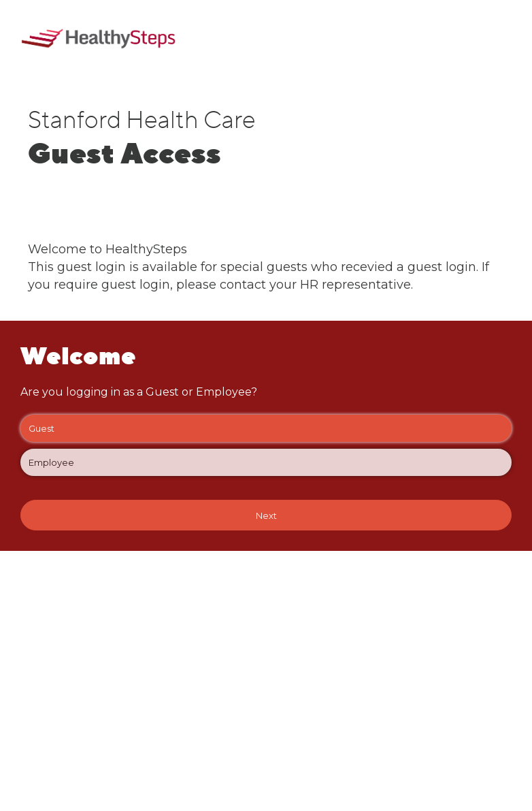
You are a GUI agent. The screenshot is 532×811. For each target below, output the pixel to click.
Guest (266, 428)
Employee (266, 462)
